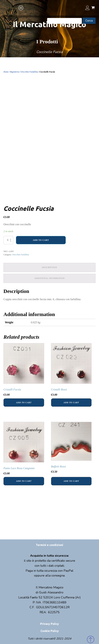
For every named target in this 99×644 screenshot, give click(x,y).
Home (6, 72)
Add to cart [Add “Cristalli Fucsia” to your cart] (24, 403)
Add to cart (41, 240)
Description (50, 267)
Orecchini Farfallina (29, 72)
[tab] (49, 267)
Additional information (49, 278)
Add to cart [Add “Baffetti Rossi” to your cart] (71, 481)
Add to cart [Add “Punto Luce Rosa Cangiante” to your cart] (24, 481)
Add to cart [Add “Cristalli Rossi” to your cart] (71, 403)
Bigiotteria (15, 72)
